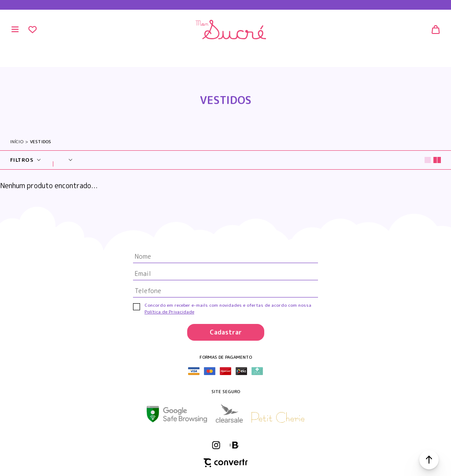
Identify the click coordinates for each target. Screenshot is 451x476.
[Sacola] (436, 30)
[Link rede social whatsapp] (234, 445)
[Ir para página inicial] (17, 142)
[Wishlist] (33, 30)
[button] (429, 460)
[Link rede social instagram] (217, 445)
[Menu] (15, 30)
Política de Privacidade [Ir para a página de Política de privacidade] (169, 312)
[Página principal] (231, 30)
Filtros (22, 160)
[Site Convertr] (225, 463)
